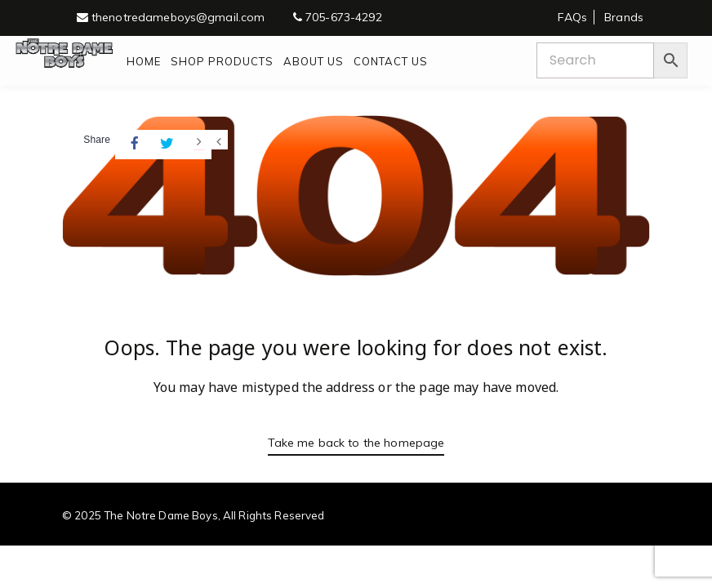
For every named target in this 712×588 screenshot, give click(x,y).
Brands (624, 17)
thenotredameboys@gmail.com (171, 17)
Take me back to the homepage (356, 442)
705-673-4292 (338, 17)
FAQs (572, 17)
